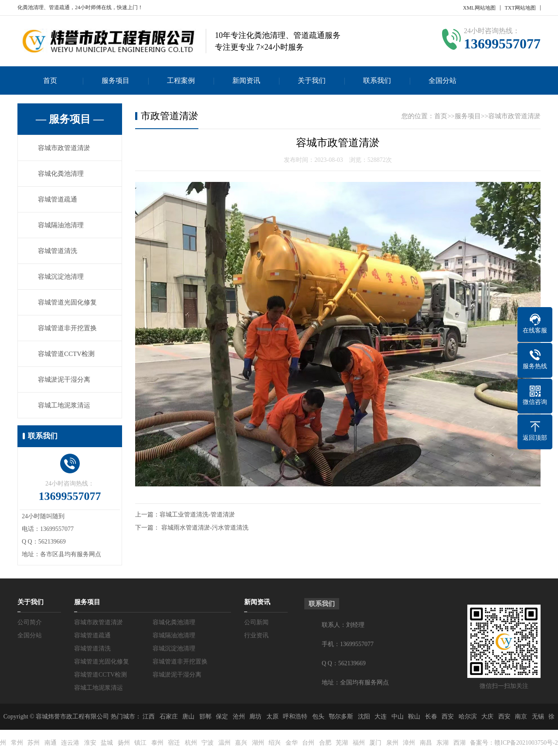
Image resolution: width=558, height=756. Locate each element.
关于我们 (312, 80)
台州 (308, 743)
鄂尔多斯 (341, 717)
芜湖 (342, 743)
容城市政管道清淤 (64, 148)
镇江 (140, 743)
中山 (398, 717)
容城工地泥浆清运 (64, 405)
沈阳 (364, 717)
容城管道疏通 (58, 199)
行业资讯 (256, 635)
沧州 (239, 717)
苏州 (34, 743)
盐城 (107, 743)
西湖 (459, 743)
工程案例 (181, 80)
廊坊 (255, 717)
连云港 (70, 743)
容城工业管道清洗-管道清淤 (197, 515)
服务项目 (116, 80)
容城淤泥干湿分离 (64, 380)
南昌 (426, 743)
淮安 (90, 743)
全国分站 (442, 80)
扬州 (124, 743)
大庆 (487, 717)
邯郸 (205, 717)
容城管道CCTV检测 (66, 354)
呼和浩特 (295, 717)
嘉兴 (241, 743)
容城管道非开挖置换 (67, 328)
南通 (51, 743)
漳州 (409, 743)
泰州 (157, 743)
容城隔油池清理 (61, 225)
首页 (50, 80)
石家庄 (169, 717)
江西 (149, 717)
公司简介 (30, 622)
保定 (222, 717)
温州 (225, 743)
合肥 (325, 743)
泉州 (392, 743)
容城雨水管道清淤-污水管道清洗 (205, 528)
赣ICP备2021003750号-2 (526, 743)
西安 (448, 717)
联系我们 (377, 80)
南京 (521, 717)
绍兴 (275, 743)
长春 (431, 717)
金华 (292, 743)
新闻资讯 (246, 80)
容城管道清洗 (58, 251)
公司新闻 (256, 622)
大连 (381, 717)
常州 (17, 743)
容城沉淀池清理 (61, 277)
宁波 (208, 743)
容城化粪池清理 (61, 174)
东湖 (442, 743)
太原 (272, 717)
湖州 (258, 743)
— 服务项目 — (70, 119)
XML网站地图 (479, 8)
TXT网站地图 (520, 8)
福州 (359, 743)
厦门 (375, 743)
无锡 (538, 717)
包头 (318, 717)
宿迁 (174, 743)
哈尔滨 (468, 717)
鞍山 (414, 717)
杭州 (191, 743)
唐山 (188, 717)
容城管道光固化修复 (67, 302)
